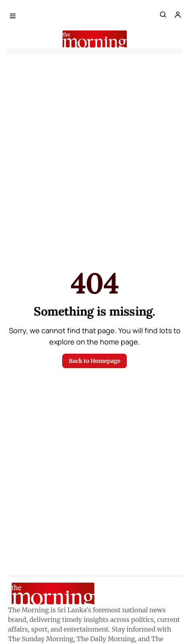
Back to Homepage (94, 361)
